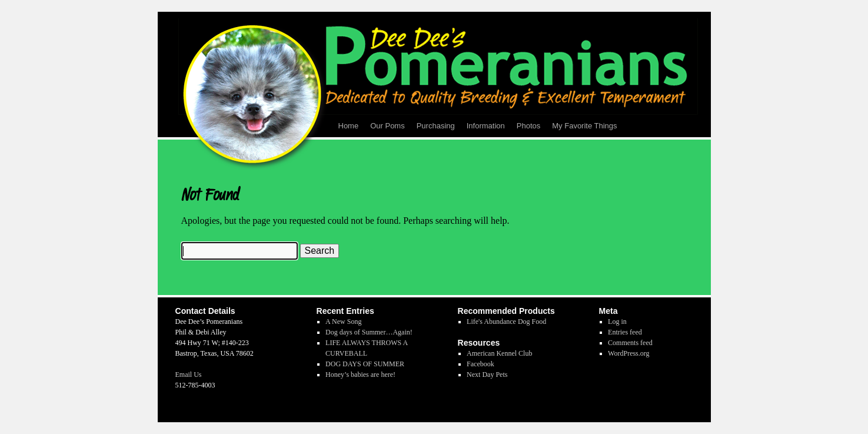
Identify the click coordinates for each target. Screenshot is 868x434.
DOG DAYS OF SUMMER (365, 364)
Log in (617, 322)
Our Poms (388, 126)
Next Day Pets (487, 375)
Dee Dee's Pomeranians (222, 406)
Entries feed (625, 332)
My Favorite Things (584, 126)
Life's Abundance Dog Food (506, 322)
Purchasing (436, 126)
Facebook (480, 364)
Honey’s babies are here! (360, 375)
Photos (528, 126)
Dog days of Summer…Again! (369, 332)
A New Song (343, 322)
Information (486, 126)
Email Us (189, 375)
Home (349, 126)
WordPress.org (628, 353)
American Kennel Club (499, 353)
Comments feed (630, 343)
